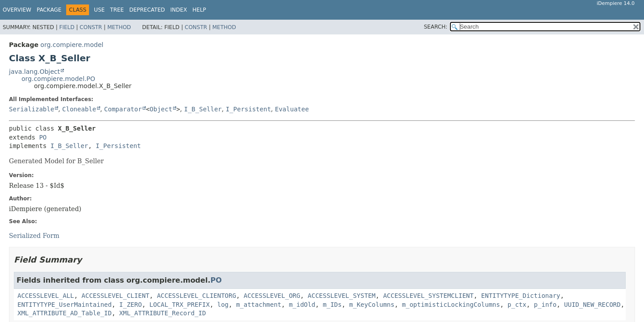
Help (199, 10)
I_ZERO (131, 305)
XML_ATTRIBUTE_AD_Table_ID (65, 313)
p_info (545, 305)
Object (161, 109)
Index (179, 10)
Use (99, 10)
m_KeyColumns (372, 305)
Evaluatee (292, 109)
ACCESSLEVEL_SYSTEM (342, 296)
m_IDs (332, 305)
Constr (91, 27)
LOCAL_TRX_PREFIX (180, 305)
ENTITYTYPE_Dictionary (521, 296)
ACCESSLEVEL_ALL (46, 296)
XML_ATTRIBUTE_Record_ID (163, 313)
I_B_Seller (203, 109)
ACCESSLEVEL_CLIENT (115, 296)
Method (119, 27)
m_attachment (259, 305)
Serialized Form (34, 236)
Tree (117, 10)
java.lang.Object (34, 72)
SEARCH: (436, 27)
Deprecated (147, 10)
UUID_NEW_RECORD (592, 305)
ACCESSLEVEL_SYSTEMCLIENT (428, 296)
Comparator (123, 109)
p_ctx (517, 305)
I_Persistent (248, 109)
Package (49, 10)
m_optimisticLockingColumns (451, 305)
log (223, 305)
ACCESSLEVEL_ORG (272, 296)
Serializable (32, 109)
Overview (17, 10)
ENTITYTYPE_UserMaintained (65, 305)
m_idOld (302, 305)
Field (67, 27)
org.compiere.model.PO (58, 79)
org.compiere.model (72, 45)
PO (43, 137)
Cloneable (79, 109)
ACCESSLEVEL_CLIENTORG (197, 296)
